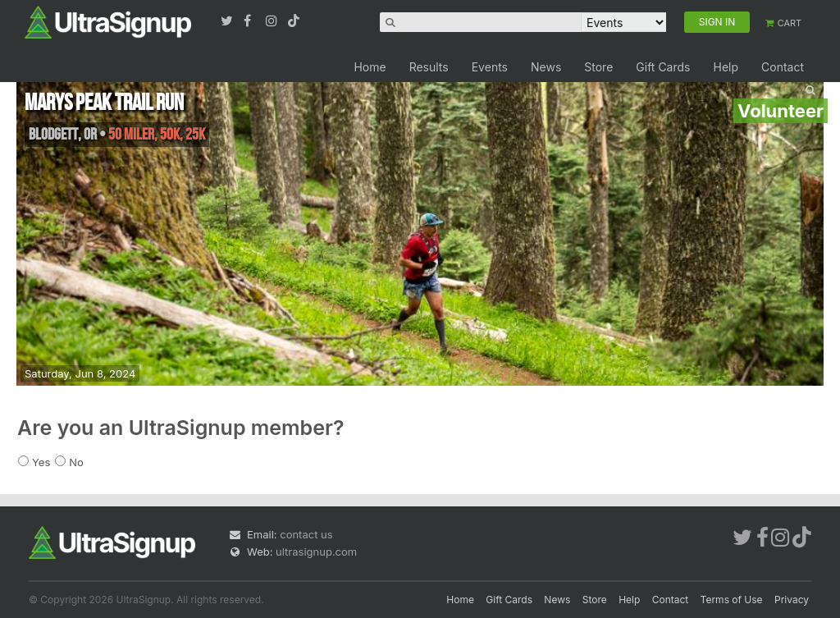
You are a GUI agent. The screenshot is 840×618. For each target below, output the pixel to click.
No (76, 462)
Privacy (792, 600)
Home (370, 67)
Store (598, 67)
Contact (783, 67)
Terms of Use (732, 600)
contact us (306, 534)
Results (429, 67)
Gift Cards (663, 67)
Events (490, 67)
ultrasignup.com (316, 552)
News (546, 67)
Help (726, 67)
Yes (41, 462)
